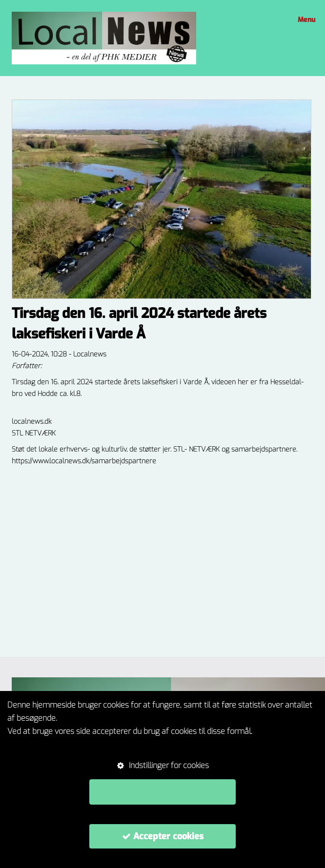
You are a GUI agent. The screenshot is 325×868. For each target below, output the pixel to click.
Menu (305, 20)
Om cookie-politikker (42, 745)
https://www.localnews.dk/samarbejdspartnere (84, 461)
